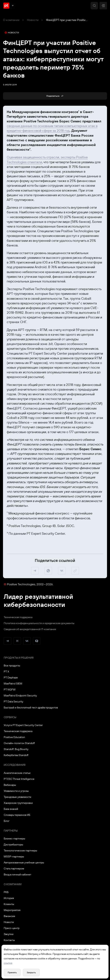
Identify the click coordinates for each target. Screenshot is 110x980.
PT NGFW (10, 690)
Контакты (9, 940)
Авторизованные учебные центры (24, 862)
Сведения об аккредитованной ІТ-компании (30, 629)
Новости (33, 20)
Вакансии (9, 916)
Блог (7, 821)
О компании (11, 20)
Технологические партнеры (20, 850)
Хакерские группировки (18, 803)
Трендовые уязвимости (17, 797)
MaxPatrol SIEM (13, 684)
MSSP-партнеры (14, 856)
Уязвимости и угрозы (16, 791)
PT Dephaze (11, 678)
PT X (6, 672)
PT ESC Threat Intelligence (19, 779)
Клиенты (9, 904)
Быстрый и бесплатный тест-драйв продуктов (31, 707)
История (9, 898)
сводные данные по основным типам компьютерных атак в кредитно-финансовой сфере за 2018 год (52, 128)
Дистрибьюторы (13, 844)
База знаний (11, 809)
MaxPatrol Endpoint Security (20, 696)
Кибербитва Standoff (16, 755)
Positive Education (14, 737)
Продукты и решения (19, 658)
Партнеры (11, 831)
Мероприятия (12, 910)
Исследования (15, 765)
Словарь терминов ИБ (17, 815)
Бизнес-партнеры (14, 839)
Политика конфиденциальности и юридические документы (39, 623)
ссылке (8, 963)
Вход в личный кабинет (17, 874)
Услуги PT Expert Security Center (23, 725)
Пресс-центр (12, 928)
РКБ (6, 892)
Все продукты (12, 666)
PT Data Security (13, 701)
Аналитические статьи (17, 773)
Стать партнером (14, 868)
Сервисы (10, 717)
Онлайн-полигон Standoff (19, 743)
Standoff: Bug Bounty (16, 749)
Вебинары (10, 785)
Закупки (9, 934)
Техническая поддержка (18, 617)
